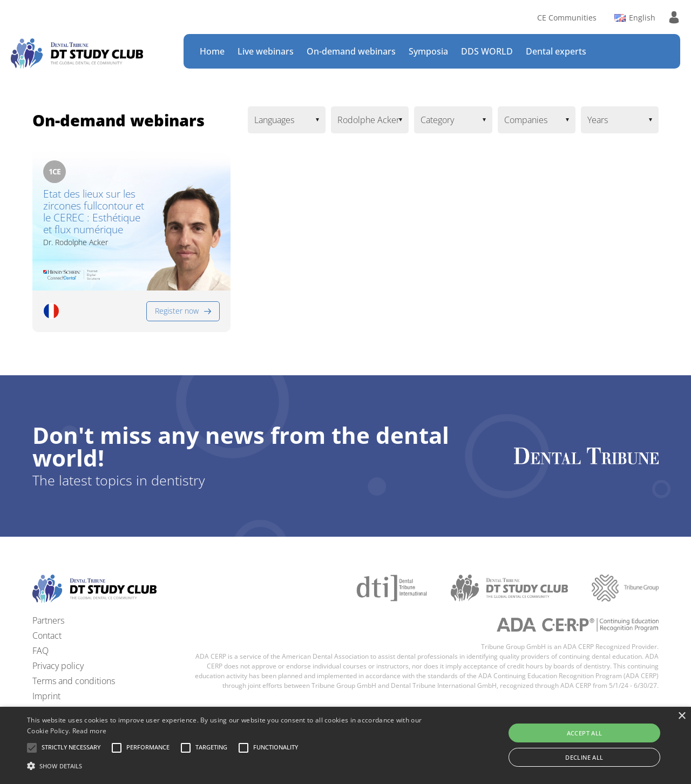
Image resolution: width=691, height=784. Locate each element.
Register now (177, 311)
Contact (47, 636)
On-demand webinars (351, 51)
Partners (48, 620)
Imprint (46, 696)
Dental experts (556, 51)
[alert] (345, 745)
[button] (71, 748)
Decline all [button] (584, 757)
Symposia (428, 51)
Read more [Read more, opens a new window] (90, 731)
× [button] (682, 716)
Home (212, 51)
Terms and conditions (74, 681)
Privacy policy (58, 666)
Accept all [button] (585, 733)
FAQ (40, 651)
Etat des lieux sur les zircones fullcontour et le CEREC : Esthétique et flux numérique (94, 212)
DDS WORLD (487, 51)
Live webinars (266, 51)
